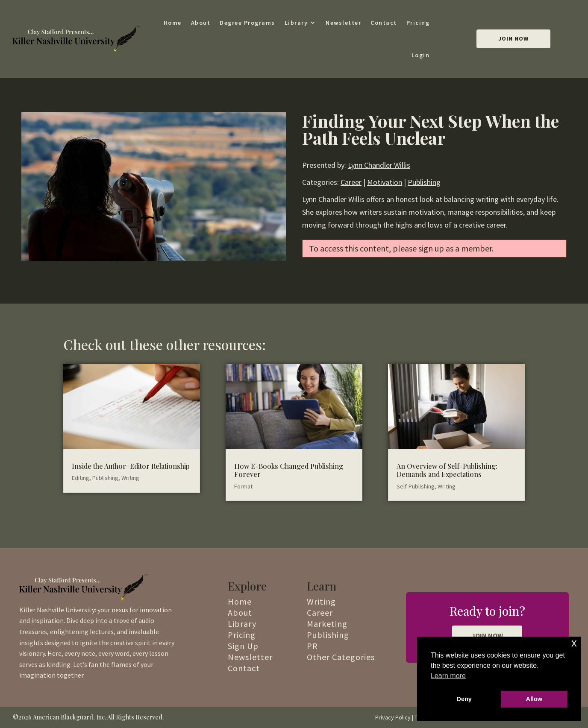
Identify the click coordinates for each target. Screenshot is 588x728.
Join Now (513, 38)
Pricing (418, 23)
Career (351, 182)
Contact (384, 23)
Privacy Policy (393, 717)
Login (421, 55)
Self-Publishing (416, 486)
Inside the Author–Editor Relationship (131, 466)
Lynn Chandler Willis (379, 165)
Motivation (385, 182)
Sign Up (243, 646)
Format (243, 486)
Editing (81, 478)
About (201, 23)
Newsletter (343, 23)
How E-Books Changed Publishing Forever (289, 470)
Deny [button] (464, 699)
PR (312, 646)
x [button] (574, 643)
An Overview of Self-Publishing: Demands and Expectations (447, 470)
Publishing (424, 182)
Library (296, 23)
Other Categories (341, 657)
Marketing (327, 624)
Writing (130, 478)
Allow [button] (534, 699)
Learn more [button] (448, 676)
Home (173, 23)
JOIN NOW (487, 635)
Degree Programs (247, 23)
